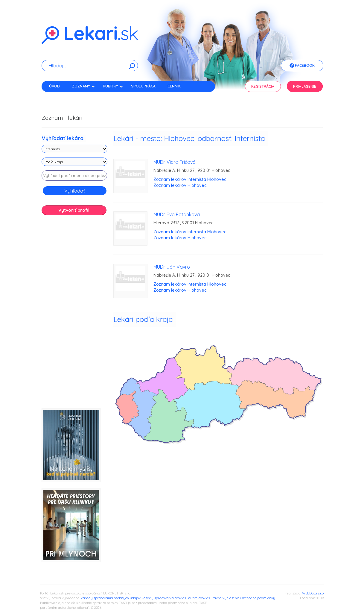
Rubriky (113, 86)
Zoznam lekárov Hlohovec (180, 185)
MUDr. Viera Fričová (175, 162)
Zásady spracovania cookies (164, 598)
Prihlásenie (305, 86)
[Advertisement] (74, 314)
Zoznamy (83, 86)
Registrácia (263, 86)
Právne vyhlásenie (225, 598)
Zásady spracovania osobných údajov (111, 598)
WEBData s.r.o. (313, 593)
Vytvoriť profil (74, 210)
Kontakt (57, 97)
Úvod (54, 86)
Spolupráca (143, 86)
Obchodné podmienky (258, 598)
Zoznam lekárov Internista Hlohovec (190, 179)
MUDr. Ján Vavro (172, 267)
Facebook (302, 66)
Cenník (174, 86)
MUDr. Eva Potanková (177, 214)
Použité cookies (198, 598)
